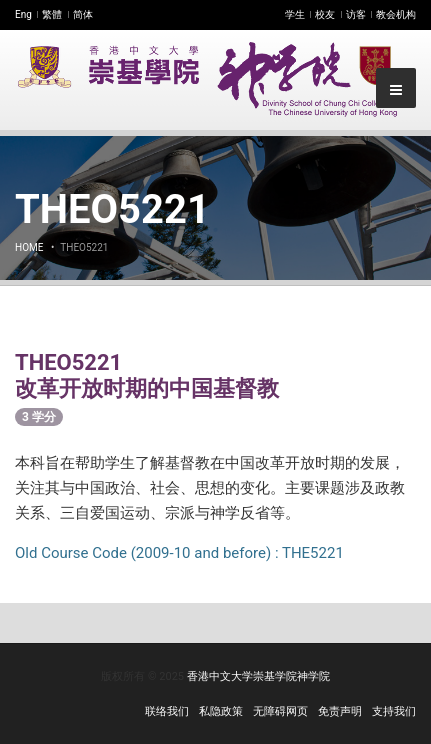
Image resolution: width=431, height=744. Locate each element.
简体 (83, 14)
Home (29, 247)
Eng (23, 14)
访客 (356, 14)
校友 (325, 14)
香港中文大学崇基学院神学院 (258, 676)
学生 (295, 14)
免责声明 (340, 711)
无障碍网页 (280, 711)
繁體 (52, 14)
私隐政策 (221, 711)
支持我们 (394, 711)
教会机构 (396, 14)
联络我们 (167, 711)
